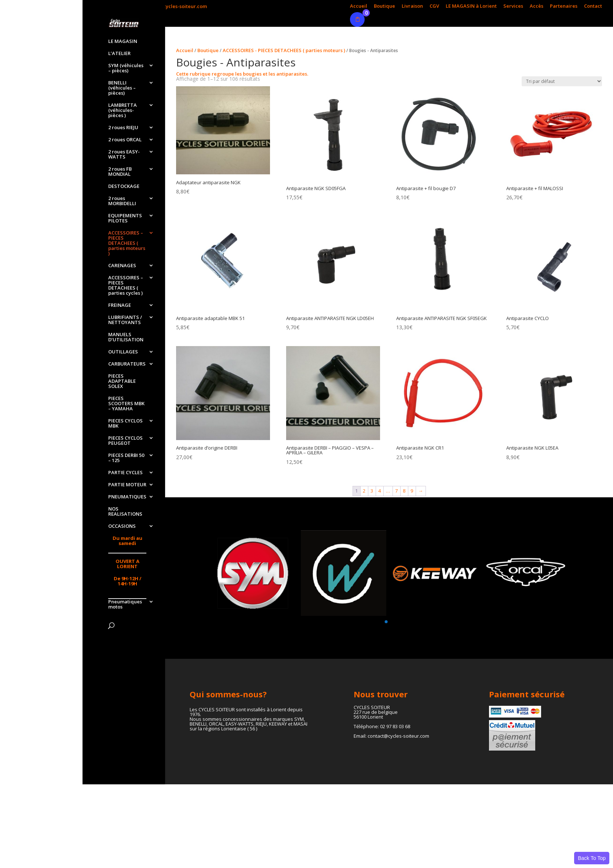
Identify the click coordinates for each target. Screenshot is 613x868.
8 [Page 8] (404, 491)
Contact (593, 6)
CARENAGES (122, 266)
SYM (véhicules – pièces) (126, 68)
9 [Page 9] (412, 491)
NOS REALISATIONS (125, 512)
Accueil (359, 6)
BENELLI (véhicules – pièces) (122, 88)
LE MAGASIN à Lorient (471, 6)
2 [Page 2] (364, 491)
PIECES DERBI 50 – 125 (126, 458)
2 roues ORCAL (125, 140)
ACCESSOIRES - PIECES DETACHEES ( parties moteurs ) (284, 50)
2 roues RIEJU (123, 128)
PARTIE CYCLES (125, 473)
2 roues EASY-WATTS (124, 155)
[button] (386, 622)
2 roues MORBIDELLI (122, 201)
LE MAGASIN (123, 41)
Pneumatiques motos (125, 604)
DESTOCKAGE (124, 186)
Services (513, 6)
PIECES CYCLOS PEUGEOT (125, 441)
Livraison (412, 6)
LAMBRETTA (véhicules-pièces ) (123, 110)
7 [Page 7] (396, 491)
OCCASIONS (122, 526)
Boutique (384, 6)
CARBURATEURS (127, 364)
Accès (537, 6)
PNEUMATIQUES (127, 497)
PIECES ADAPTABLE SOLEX (122, 381)
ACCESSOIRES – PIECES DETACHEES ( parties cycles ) (126, 286)
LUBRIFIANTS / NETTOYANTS (125, 320)
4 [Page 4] (380, 491)
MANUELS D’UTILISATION (126, 337)
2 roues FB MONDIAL (120, 172)
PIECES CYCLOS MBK (125, 424)
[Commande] (562, 81)
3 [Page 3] (372, 491)
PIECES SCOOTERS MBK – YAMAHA (126, 404)
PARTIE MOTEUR (127, 485)
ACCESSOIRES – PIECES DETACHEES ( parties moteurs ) (127, 243)
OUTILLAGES (123, 352)
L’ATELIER (119, 54)
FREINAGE (120, 305)
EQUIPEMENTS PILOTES (125, 218)
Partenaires (564, 6)
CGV (434, 6)
